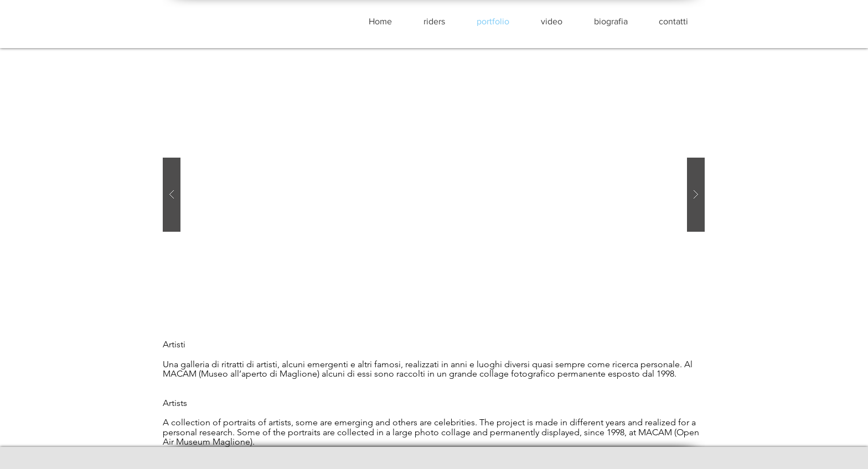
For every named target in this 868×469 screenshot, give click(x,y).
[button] (434, 195)
